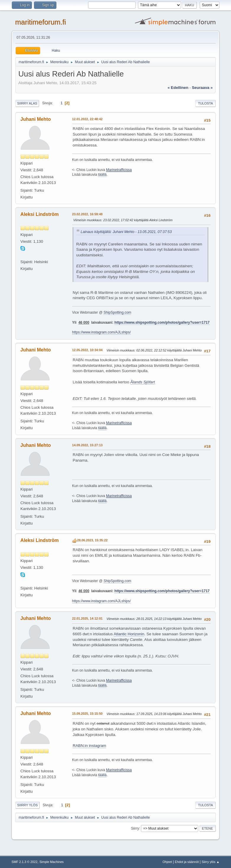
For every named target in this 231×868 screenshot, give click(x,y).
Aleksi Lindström (40, 214)
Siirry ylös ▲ (211, 862)
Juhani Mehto (36, 119)
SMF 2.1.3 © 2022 (25, 862)
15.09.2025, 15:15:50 (87, 714)
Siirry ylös (27, 805)
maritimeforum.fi (40, 22)
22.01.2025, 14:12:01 (87, 618)
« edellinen (178, 88)
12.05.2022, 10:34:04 (87, 350)
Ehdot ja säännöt (187, 862)
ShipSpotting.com (117, 312)
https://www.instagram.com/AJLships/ (101, 332)
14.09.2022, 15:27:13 (87, 445)
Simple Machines (51, 862)
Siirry (135, 828)
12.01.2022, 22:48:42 (87, 119)
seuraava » (202, 88)
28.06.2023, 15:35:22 (92, 540)
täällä (102, 175)
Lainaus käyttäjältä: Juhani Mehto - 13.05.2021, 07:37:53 (126, 232)
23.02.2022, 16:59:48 (87, 214)
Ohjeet (167, 862)
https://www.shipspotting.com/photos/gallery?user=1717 (162, 323)
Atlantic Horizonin (129, 634)
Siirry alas (27, 103)
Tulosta (205, 103)
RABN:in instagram (89, 746)
